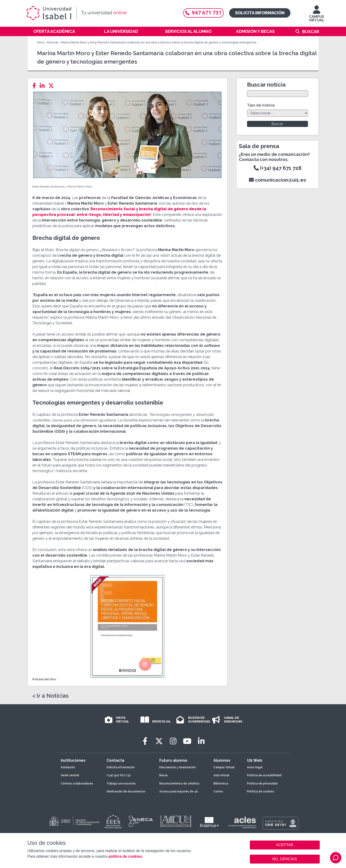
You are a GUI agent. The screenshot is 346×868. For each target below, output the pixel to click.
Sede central (70, 775)
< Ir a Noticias (50, 696)
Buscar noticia (266, 85)
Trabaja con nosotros (121, 784)
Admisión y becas (255, 31)
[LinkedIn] (44, 86)
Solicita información (260, 13)
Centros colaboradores (77, 784)
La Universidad (121, 31)
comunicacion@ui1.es (278, 180)
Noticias (53, 42)
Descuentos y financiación (177, 767)
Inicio (41, 42)
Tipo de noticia (261, 105)
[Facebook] (36, 86)
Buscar (311, 32)
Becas (163, 775)
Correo (218, 792)
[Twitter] (53, 86)
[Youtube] (187, 741)
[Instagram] (173, 741)
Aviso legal (255, 767)
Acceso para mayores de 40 (179, 792)
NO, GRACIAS (285, 859)
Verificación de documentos (126, 792)
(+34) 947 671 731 (119, 775)
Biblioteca (221, 784)
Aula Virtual (221, 775)
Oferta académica (54, 31)
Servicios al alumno (188, 31)
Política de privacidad (262, 784)
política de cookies (125, 856)
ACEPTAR (285, 845)
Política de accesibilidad (264, 775)
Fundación (68, 767)
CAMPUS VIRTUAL (317, 16)
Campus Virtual (224, 767)
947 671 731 (203, 13)
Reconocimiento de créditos (179, 784)
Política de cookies (260, 792)
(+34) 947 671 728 (278, 168)
